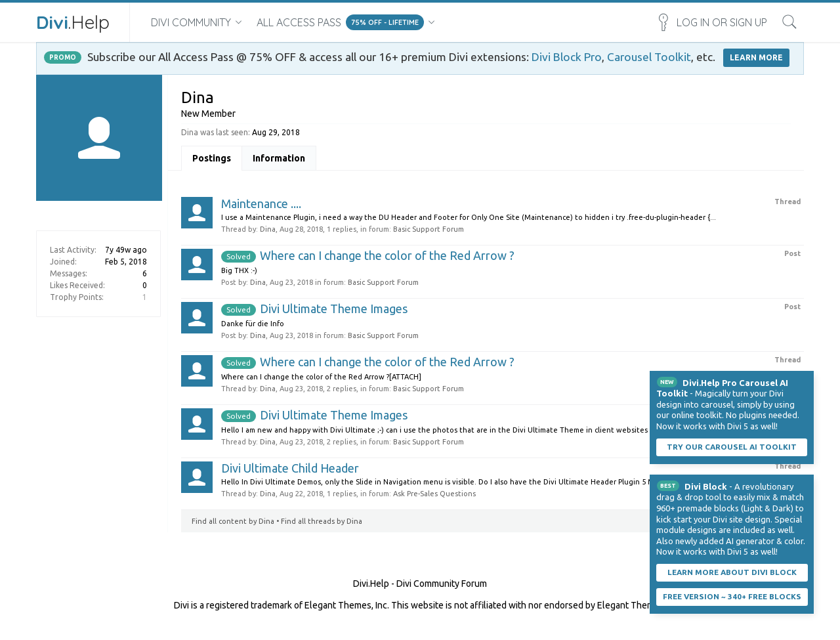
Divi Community (191, 22)
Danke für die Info (253, 324)
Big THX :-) (239, 270)
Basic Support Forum (429, 229)
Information (279, 158)
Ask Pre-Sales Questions (434, 494)
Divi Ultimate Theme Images (314, 309)
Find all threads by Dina (322, 521)
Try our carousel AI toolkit (732, 447)
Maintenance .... (261, 203)
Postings (212, 158)
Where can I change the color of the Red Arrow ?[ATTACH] (321, 377)
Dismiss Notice (805, 379)
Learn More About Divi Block (732, 572)
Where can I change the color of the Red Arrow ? (368, 255)
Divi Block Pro (567, 57)
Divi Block (706, 486)
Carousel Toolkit (649, 57)
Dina (268, 229)
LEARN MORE (756, 57)
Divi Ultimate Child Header (290, 468)
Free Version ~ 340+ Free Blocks (732, 596)
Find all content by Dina (233, 521)
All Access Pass (299, 22)
